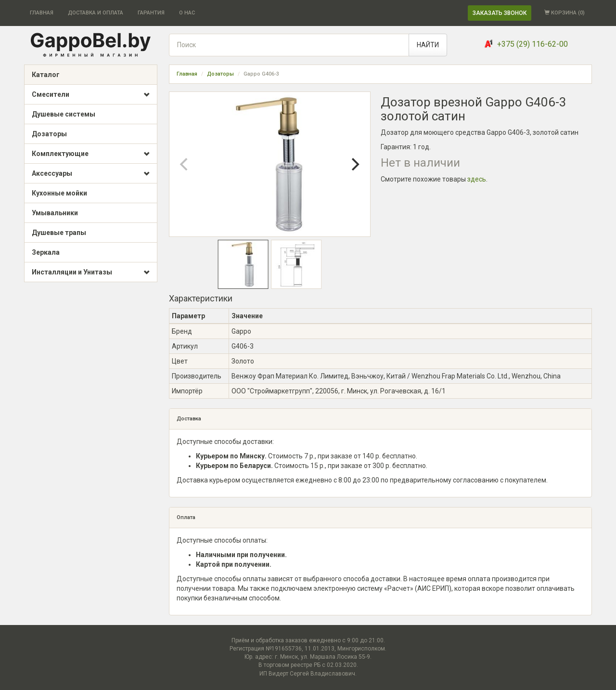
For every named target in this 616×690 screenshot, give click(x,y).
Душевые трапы (59, 233)
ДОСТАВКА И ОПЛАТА (96, 13)
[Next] (355, 164)
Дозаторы (49, 134)
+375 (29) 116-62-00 (533, 44)
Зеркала (46, 252)
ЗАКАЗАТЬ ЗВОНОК (500, 13)
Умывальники (55, 213)
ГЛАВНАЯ (42, 13)
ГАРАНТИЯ (151, 13)
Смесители (91, 95)
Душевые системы (64, 114)
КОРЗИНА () (565, 13)
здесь (477, 179)
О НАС (187, 13)
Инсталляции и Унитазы (91, 273)
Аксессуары (91, 174)
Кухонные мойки (59, 193)
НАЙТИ (428, 45)
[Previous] (185, 164)
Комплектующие (91, 154)
